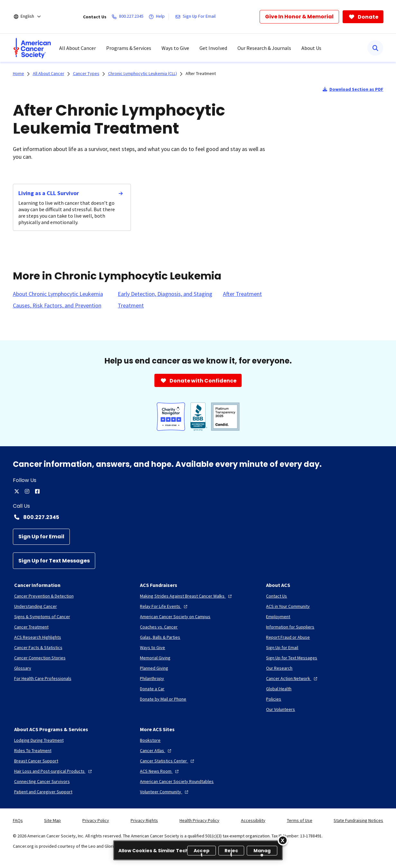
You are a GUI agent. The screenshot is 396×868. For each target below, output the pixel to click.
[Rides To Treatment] (33, 750)
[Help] (158, 17)
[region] (198, 850)
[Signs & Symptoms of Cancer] (42, 617)
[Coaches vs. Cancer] (159, 627)
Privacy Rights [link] (144, 820)
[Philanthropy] (152, 678)
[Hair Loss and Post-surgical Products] (54, 771)
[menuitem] (32, 48)
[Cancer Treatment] (31, 627)
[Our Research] (279, 668)
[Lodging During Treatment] (39, 740)
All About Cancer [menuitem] (78, 48)
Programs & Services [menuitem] (129, 48)
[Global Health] (279, 689)
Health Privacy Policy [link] (199, 820)
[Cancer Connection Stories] (40, 658)
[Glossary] (23, 668)
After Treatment (201, 73)
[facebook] (37, 491)
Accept (202, 851)
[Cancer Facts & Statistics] (38, 647)
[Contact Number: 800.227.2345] (198, 517)
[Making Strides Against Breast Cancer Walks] (187, 596)
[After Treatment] (242, 294)
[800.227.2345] (129, 17)
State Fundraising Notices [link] (358, 820)
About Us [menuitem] (311, 48)
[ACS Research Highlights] (38, 637)
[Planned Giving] (154, 668)
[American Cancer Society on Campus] (175, 617)
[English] (32, 17)
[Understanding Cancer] (36, 606)
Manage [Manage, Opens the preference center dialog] (262, 851)
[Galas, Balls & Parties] (160, 637)
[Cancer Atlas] (156, 750)
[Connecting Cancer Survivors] (42, 781)
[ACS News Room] (160, 771)
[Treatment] (131, 306)
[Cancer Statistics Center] (168, 761)
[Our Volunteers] (281, 709)
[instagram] (27, 491)
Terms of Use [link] (300, 820)
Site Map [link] (52, 820)
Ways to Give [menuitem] (175, 48)
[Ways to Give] (152, 647)
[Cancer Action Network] (292, 678)
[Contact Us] (276, 596)
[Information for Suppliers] (290, 627)
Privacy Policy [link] (96, 820)
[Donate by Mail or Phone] (163, 699)
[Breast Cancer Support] (36, 761)
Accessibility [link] (253, 820)
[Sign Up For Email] (197, 17)
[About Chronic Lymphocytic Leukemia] (58, 294)
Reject (231, 851)
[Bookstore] (150, 740)
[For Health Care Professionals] (43, 678)
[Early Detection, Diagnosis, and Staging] (165, 294)
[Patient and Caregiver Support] (43, 792)
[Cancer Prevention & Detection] (44, 596)
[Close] (283, 840)
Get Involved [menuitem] (213, 48)
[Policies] (274, 699)
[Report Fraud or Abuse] (288, 637)
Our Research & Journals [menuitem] (264, 48)
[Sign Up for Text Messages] (54, 561)
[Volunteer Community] (165, 792)
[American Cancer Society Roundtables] (177, 781)
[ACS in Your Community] (288, 606)
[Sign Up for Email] (41, 537)
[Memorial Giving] (155, 658)
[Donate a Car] (152, 689)
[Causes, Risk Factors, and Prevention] (57, 306)
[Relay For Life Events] (164, 606)
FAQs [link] (18, 820)
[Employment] (278, 617)
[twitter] (17, 491)
